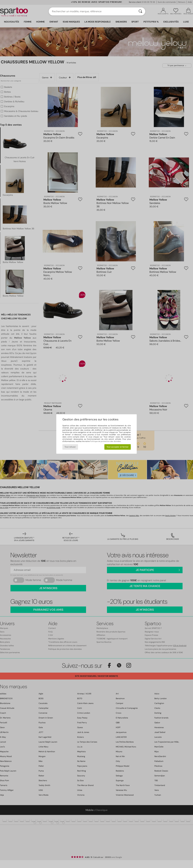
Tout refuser (70, 447)
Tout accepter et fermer (117, 447)
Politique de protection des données (105, 441)
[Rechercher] (140, 11)
